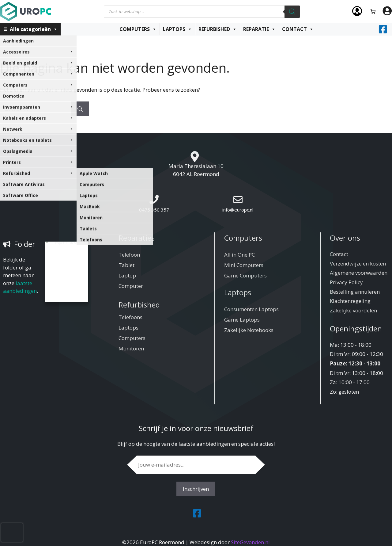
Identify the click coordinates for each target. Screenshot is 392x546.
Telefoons (130, 317)
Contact (298, 29)
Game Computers (245, 275)
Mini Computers (244, 265)
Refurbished (218, 29)
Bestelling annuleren (355, 292)
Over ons (345, 238)
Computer (131, 286)
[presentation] (12, 533)
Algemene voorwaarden (359, 273)
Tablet (126, 265)
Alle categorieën (34, 29)
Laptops (177, 29)
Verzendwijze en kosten (358, 263)
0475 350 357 (154, 210)
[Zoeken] (292, 12)
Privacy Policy (346, 282)
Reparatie (259, 29)
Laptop (127, 275)
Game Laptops (242, 320)
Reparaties (137, 238)
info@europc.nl (238, 210)
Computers (138, 29)
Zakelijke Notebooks (249, 330)
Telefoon (129, 255)
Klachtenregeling (350, 301)
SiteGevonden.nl (250, 542)
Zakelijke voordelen (353, 310)
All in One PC (239, 255)
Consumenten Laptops (251, 309)
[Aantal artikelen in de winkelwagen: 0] (373, 11)
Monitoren (131, 348)
